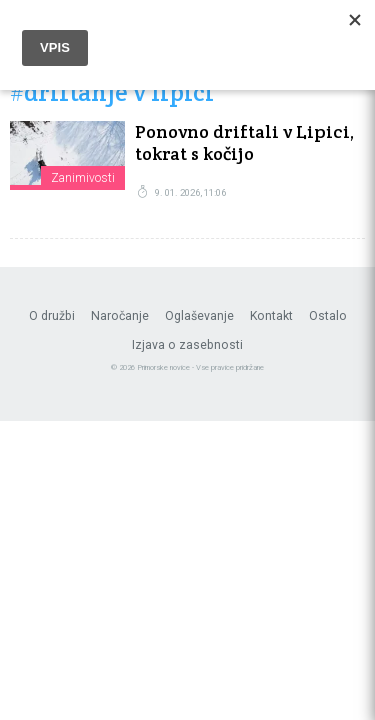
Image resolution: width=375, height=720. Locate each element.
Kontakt (271, 316)
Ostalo (328, 316)
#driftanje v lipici (112, 93)
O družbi (52, 316)
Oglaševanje (199, 316)
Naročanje (120, 316)
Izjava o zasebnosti (187, 345)
